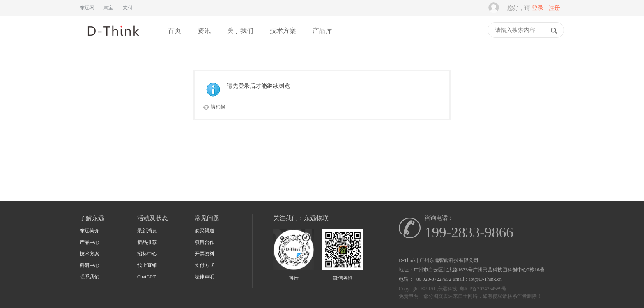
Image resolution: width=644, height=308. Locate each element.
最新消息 (147, 231)
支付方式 (205, 265)
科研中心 (90, 265)
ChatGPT (146, 277)
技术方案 (283, 31)
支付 (128, 8)
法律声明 (205, 277)
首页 (175, 31)
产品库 (322, 31)
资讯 (204, 31)
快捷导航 (483, 31)
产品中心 (90, 242)
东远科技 (447, 289)
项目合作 (205, 242)
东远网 (87, 8)
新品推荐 (147, 242)
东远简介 (90, 231)
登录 (538, 8)
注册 (554, 8)
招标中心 (147, 254)
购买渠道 (205, 231)
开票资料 (205, 254)
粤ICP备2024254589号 (483, 289)
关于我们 (240, 31)
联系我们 (90, 277)
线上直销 (147, 265)
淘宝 (108, 8)
